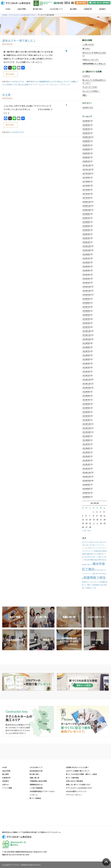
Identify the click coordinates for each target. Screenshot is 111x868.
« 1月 (84, 530)
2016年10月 (87, 210)
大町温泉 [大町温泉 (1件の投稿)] (99, 554)
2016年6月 (86, 222)
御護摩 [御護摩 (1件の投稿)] (92, 560)
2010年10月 (87, 481)
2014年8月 (86, 303)
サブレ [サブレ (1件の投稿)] (103, 545)
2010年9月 (86, 485)
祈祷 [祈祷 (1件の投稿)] (104, 574)
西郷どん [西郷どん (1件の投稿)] (90, 585)
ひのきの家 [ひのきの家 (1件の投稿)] (91, 545)
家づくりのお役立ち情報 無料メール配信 (81, 790)
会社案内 (102, 9)
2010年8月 (86, 489)
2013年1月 (86, 375)
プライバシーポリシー (74, 811)
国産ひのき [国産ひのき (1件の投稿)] (93, 554)
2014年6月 (86, 311)
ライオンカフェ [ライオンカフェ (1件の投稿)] (86, 551)
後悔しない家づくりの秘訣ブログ (78, 801)
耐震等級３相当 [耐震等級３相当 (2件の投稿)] (95, 577)
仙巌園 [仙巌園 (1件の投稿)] (88, 554)
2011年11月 (87, 428)
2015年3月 (86, 274)
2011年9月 (86, 436)
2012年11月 (87, 384)
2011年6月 (86, 448)
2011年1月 (86, 468)
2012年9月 (86, 392)
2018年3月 (86, 153)
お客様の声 (88, 9)
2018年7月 (86, 145)
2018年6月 (86, 149)
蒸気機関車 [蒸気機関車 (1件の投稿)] (102, 582)
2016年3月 (86, 234)
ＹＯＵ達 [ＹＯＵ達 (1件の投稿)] (94, 588)
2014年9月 (86, 299)
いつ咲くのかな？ (88, 44)
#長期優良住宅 (44, 81)
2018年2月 (86, 157)
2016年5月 (86, 226)
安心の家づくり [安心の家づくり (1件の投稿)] (94, 557)
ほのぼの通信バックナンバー (76, 807)
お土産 (6, 95)
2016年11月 (87, 206)
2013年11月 (87, 335)
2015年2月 (86, 279)
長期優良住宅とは (36, 801)
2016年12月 (87, 202)
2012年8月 (86, 396)
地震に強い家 (34, 794)
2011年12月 (87, 424)
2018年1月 (86, 161)
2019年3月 (86, 125)
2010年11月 (87, 476)
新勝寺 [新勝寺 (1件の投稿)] (100, 560)
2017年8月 (86, 181)
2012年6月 (86, 404)
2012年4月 (86, 412)
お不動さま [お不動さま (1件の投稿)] (91, 542)
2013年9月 (86, 343)
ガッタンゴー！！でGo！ (90, 87)
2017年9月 (86, 177)
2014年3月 (86, 319)
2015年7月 (86, 258)
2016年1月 (86, 242)
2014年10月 (87, 295)
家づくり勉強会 (35, 814)
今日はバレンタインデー (91, 60)
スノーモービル (48, 84)
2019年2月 (86, 129)
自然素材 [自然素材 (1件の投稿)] (84, 582)
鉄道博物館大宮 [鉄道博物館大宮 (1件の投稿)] (97, 585)
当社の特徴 (22, 9)
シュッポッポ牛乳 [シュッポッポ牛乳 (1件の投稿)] (87, 548)
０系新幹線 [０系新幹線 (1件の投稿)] (88, 588)
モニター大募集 (70, 81)
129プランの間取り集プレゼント (78, 787)
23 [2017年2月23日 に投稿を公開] (97, 523)
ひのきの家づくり (56, 9)
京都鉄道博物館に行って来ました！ (94, 64)
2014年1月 (86, 327)
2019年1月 (86, 133)
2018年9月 (86, 141)
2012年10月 (87, 388)
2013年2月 (86, 371)
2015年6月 (86, 262)
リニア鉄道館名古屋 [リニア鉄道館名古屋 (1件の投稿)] (96, 551)
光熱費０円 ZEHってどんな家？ (77, 783)
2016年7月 (86, 218)
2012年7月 (86, 400)
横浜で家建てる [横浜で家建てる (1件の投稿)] (88, 565)
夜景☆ (85, 95)
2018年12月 (87, 137)
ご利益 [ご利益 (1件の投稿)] (101, 542)
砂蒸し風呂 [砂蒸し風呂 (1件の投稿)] (99, 574)
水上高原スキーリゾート (31, 84)
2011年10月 (87, 432)
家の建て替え (38, 9)
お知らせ (5, 801)
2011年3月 (86, 460)
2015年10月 (87, 250)
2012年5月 (86, 408)
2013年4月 (86, 363)
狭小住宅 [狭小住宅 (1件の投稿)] (97, 570)
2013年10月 (87, 339)
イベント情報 (7, 804)
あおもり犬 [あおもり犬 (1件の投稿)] (85, 542)
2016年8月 (86, 214)
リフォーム (34, 811)
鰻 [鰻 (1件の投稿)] (105, 585)
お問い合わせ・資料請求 (74, 797)
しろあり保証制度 (36, 804)
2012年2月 (86, 420)
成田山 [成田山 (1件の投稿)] (96, 560)
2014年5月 (86, 315)
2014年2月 (86, 323)
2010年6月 (86, 497)
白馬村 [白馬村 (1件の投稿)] (94, 574)
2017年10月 (87, 173)
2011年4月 (86, 456)
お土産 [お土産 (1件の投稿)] (97, 542)
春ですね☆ (86, 48)
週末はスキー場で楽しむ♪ (19, 41)
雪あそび (34, 81)
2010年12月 (87, 472)
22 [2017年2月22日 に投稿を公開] (94, 523)
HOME (8, 9)
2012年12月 (87, 379)
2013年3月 (86, 367)
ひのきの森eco (57, 81)
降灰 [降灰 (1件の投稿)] (102, 585)
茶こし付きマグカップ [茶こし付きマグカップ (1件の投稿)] (93, 582)
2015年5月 (86, 266)
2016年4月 (86, 230)
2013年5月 (86, 359)
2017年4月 (86, 185)
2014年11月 (87, 291)
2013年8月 (86, 347)
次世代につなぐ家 (14, 84)
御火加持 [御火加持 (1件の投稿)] (87, 560)
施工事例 (73, 9)
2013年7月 (86, 351)
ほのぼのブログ (18, 81)
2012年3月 (86, 416)
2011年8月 (86, 440)
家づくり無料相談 (72, 794)
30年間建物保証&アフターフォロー (42, 807)
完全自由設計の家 (36, 787)
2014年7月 (86, 307)
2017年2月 (86, 194)
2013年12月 (87, 331)
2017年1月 (86, 198)
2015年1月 (86, 283)
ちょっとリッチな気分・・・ (91, 91)
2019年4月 (86, 121)
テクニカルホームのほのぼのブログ (22, 15)
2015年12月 (87, 246)
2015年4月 (86, 270)
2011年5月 (86, 452)
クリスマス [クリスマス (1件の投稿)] (98, 545)
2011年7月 (86, 444)
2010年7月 (86, 493)
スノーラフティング (62, 84)
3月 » (89, 530)
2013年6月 (86, 355)
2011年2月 (86, 464)
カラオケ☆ (86, 76)
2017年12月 (87, 165)
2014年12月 (87, 287)
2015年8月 (86, 254)
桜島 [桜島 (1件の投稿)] (103, 560)
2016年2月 (86, 238)
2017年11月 (87, 169)
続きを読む (10, 74)
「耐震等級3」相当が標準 (38, 797)
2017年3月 (86, 190)
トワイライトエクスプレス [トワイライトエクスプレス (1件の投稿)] (99, 548)
